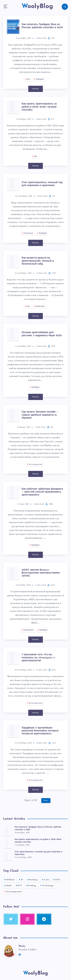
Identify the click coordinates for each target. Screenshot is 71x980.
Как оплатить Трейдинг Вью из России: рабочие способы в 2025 (42, 26)
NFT (20, 886)
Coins (47, 880)
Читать (35, 89)
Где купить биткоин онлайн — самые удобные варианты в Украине (40, 415)
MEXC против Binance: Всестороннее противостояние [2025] (41, 573)
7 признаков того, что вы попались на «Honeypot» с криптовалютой (38, 658)
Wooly (22, 946)
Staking (32, 886)
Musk (9, 886)
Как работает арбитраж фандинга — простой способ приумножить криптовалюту (42, 492)
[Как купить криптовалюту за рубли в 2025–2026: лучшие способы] (8, 843)
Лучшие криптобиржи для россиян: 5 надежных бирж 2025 (42, 334)
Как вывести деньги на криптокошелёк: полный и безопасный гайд (38, 261)
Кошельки (28, 233)
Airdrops (33, 880)
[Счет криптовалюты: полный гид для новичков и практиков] (8, 856)
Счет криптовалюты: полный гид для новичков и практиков (42, 184)
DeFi (58, 880)
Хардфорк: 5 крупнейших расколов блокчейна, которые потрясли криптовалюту (40, 731)
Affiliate (11, 880)
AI (22, 880)
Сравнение (28, 630)
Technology (48, 886)
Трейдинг (40, 79)
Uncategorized (36, 464)
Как (28, 79)
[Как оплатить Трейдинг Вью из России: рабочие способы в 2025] (8, 831)
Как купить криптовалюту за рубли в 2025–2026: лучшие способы (39, 107)
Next (46, 800)
